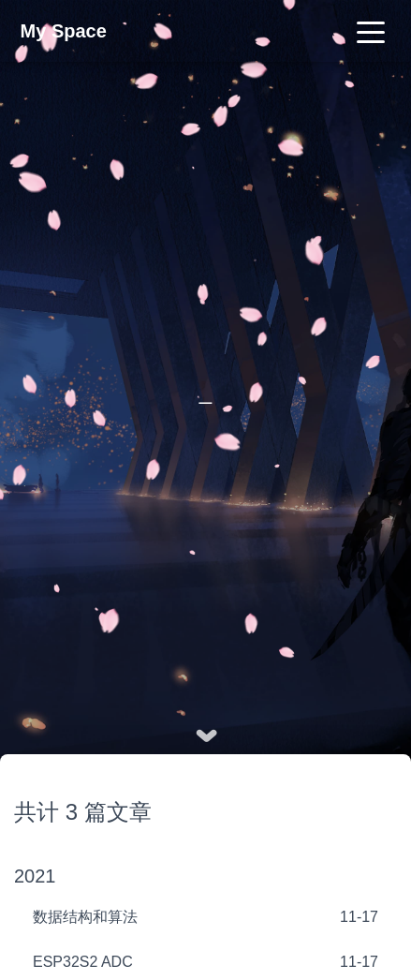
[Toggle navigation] (371, 31)
